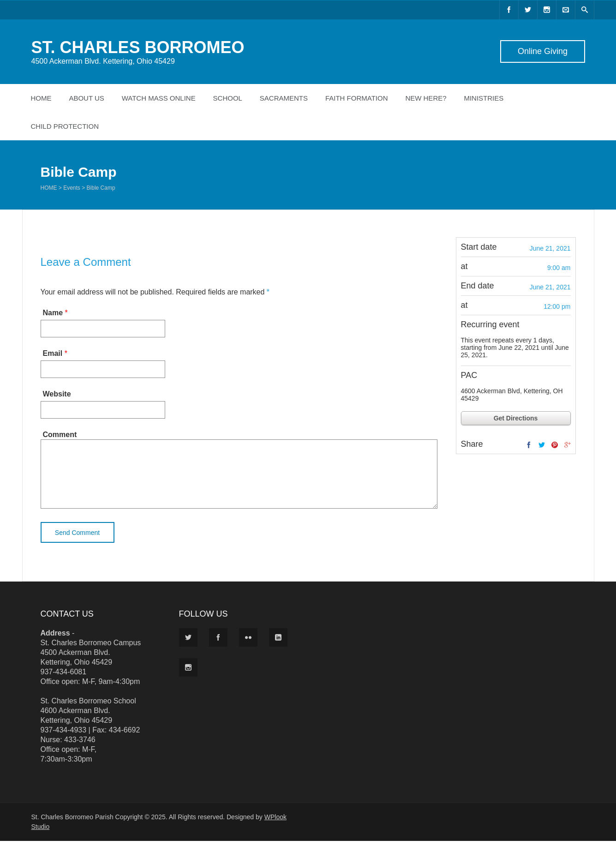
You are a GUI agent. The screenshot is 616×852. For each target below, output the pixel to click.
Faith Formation (357, 98)
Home (41, 98)
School (228, 98)
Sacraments (284, 98)
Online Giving (542, 51)
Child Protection (65, 126)
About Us (86, 98)
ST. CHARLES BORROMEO (138, 47)
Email (53, 353)
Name (53, 313)
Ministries (484, 98)
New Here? (426, 98)
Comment (60, 435)
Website (57, 394)
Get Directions (516, 418)
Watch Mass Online (159, 98)
